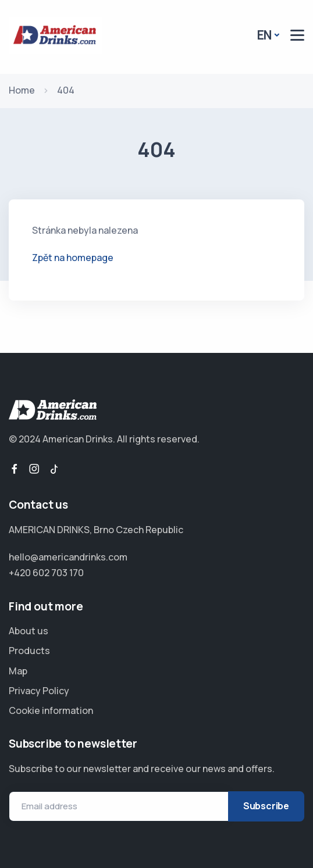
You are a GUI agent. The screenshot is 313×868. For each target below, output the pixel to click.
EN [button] (265, 35)
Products (29, 651)
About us (29, 631)
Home (22, 90)
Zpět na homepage (73, 258)
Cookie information (51, 710)
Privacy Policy (39, 691)
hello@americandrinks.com (68, 557)
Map (18, 671)
